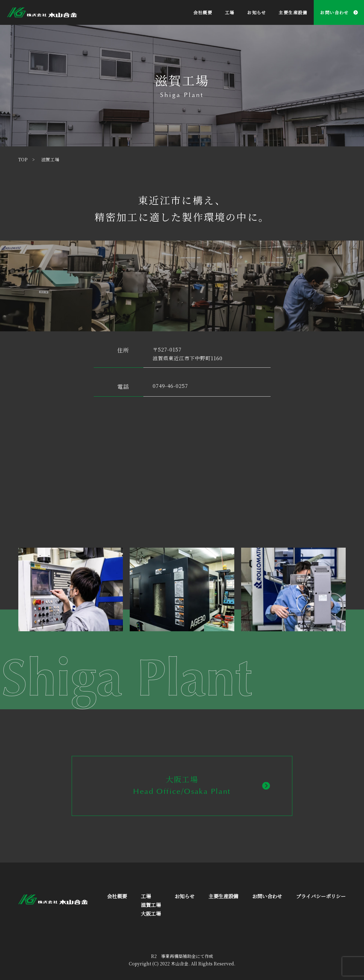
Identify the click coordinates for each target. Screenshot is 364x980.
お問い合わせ (334, 12)
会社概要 (203, 12)
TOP (23, 159)
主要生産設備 (293, 12)
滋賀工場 (151, 905)
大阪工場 (151, 914)
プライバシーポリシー (321, 896)
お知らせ (257, 12)
